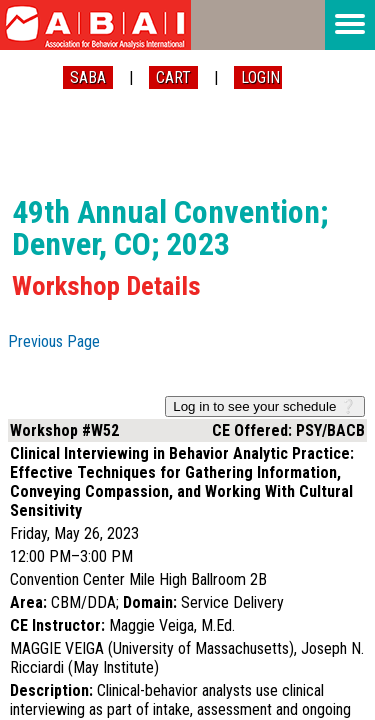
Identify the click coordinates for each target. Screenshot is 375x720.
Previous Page (54, 341)
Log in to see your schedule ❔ (265, 406)
